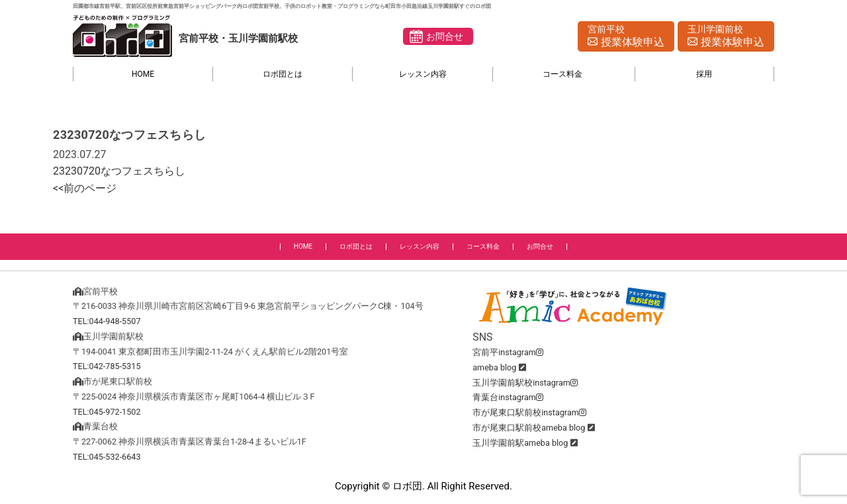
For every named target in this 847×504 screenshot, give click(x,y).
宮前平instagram (508, 352)
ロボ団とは (283, 74)
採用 (704, 74)
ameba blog (494, 367)
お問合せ (445, 36)
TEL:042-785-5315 (107, 366)
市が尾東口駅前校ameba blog (529, 428)
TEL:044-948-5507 (107, 321)
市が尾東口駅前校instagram (529, 412)
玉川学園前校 (726, 37)
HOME (143, 74)
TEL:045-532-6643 (107, 457)
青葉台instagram (508, 397)
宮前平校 (626, 37)
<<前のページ (85, 188)
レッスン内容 (423, 74)
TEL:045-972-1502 (107, 412)
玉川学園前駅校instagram (525, 383)
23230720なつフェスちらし (119, 171)
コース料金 (562, 74)
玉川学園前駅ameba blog (520, 443)
